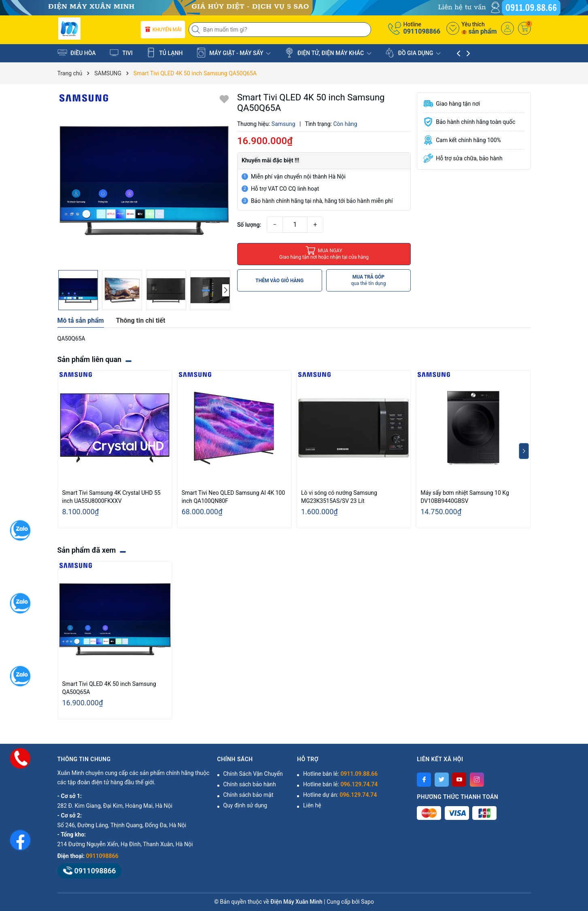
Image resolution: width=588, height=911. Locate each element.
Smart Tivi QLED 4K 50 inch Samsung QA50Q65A (109, 688)
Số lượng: (249, 225)
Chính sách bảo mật (248, 795)
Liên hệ (312, 805)
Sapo (367, 902)
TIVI (121, 53)
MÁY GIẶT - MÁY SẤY (234, 53)
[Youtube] (459, 780)
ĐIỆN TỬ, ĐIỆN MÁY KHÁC (328, 53)
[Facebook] (424, 780)
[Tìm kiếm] (197, 30)
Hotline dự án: (340, 795)
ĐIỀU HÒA (77, 53)
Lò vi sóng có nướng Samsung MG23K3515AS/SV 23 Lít (339, 497)
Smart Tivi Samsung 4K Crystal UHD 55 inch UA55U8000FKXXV (111, 497)
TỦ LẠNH (164, 53)
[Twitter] (442, 780)
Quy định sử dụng (245, 805)
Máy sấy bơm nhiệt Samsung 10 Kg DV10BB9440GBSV (465, 497)
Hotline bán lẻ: (340, 774)
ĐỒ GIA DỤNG (413, 53)
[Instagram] (477, 780)
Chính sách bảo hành (250, 784)
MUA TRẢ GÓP (368, 280)
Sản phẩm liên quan (90, 359)
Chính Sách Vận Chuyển (253, 774)
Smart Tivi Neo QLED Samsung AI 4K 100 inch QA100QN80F (234, 497)
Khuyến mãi (163, 30)
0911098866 (422, 31)
